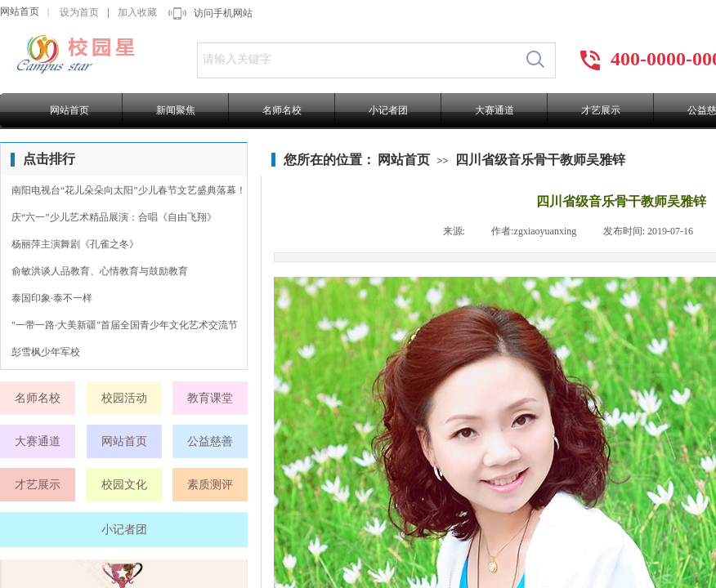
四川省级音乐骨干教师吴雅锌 (540, 160)
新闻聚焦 (176, 110)
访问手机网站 (223, 13)
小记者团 (388, 110)
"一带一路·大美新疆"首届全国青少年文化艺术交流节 (125, 325)
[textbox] (357, 60)
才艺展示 (601, 110)
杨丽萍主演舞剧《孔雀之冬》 (75, 244)
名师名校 (282, 110)
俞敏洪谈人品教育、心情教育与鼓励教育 (100, 271)
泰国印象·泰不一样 (52, 298)
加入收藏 (137, 12)
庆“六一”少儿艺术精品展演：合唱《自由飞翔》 (114, 217)
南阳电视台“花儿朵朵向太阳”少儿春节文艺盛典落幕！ (129, 190)
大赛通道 (494, 110)
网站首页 (20, 11)
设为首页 (79, 12)
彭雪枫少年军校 (46, 352)
